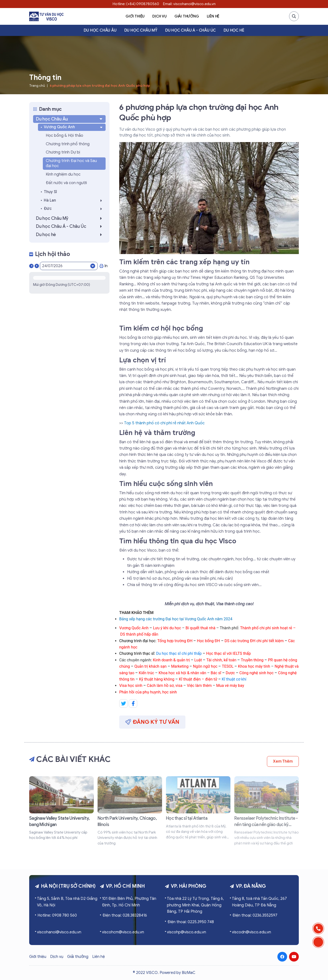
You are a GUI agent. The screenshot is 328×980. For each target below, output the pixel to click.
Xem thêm (283, 761)
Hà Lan (74, 200)
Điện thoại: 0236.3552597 (255, 915)
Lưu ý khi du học (167, 628)
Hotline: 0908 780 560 (57, 915)
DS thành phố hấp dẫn (139, 634)
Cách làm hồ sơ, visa (165, 686)
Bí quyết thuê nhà (200, 628)
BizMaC (189, 973)
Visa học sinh (131, 686)
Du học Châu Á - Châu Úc (191, 30)
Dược (230, 673)
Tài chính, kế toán (221, 660)
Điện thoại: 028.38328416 (125, 915)
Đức (74, 209)
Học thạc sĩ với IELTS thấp (228, 653)
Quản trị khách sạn (150, 666)
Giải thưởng (187, 16)
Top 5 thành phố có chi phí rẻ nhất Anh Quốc (164, 423)
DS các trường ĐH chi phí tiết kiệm (254, 641)
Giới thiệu (135, 16)
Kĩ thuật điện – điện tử (198, 679)
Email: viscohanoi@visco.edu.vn (189, 4)
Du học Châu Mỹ (141, 30)
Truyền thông (252, 660)
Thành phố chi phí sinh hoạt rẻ (266, 628)
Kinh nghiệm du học (63, 174)
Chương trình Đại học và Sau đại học (71, 163)
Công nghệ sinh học (257, 673)
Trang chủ (37, 86)
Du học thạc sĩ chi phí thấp (179, 653)
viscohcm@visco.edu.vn (123, 932)
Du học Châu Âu (100, 30)
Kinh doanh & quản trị (171, 660)
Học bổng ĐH (208, 641)
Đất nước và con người (66, 183)
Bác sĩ (216, 673)
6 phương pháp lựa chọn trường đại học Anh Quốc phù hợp (100, 86)
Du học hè (234, 30)
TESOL (228, 666)
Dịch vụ (159, 16)
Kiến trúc (147, 673)
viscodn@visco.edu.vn (251, 932)
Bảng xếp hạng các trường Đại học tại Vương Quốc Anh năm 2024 (176, 619)
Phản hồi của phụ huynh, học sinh (148, 692)
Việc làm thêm (199, 686)
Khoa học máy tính (254, 666)
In (104, 266)
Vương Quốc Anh (134, 628)
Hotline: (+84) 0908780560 (136, 4)
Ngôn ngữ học (205, 666)
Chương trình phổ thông (68, 144)
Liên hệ (213, 16)
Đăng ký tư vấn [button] (152, 722)
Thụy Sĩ (50, 192)
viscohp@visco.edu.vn (187, 932)
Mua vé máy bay (230, 686)
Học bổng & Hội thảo (64, 136)
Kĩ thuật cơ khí (234, 679)
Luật (198, 660)
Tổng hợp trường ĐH (175, 641)
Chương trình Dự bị (63, 152)
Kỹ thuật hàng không (157, 679)
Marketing (180, 666)
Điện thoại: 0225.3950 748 (191, 922)
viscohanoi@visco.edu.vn (59, 932)
